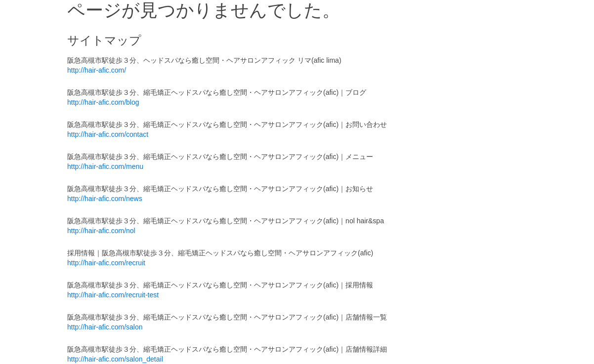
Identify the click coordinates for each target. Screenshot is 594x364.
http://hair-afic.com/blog (103, 102)
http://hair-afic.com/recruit (106, 263)
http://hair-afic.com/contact (108, 134)
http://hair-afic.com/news (105, 199)
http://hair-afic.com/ (97, 70)
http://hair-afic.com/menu (105, 166)
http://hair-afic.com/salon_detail (115, 359)
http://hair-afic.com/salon (105, 327)
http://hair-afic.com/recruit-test (113, 295)
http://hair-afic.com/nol (101, 231)
